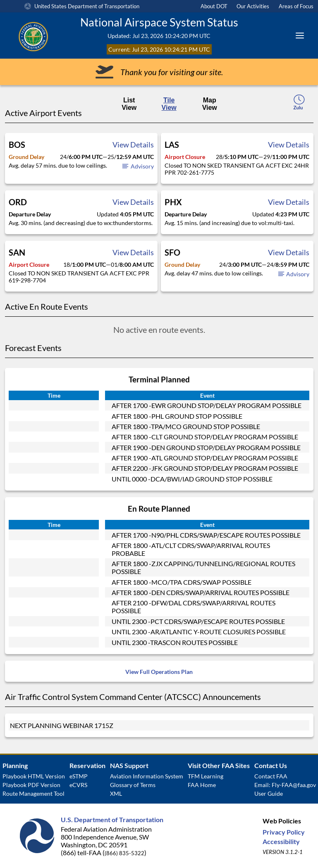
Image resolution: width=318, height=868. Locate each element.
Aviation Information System (147, 776)
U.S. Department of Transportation (112, 819)
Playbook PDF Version (31, 785)
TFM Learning (206, 776)
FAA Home (202, 785)
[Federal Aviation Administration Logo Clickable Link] (43, 36)
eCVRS (78, 785)
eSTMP (79, 776)
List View (129, 104)
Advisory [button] (137, 166)
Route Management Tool (33, 793)
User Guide (269, 793)
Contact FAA (271, 776)
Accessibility (281, 841)
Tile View (169, 104)
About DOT (214, 6)
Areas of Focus (296, 6)
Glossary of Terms (133, 785)
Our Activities (253, 6)
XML (116, 793)
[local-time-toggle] (299, 104)
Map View (210, 104)
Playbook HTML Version (34, 776)
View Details (133, 145)
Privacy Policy (284, 832)
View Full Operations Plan (159, 672)
